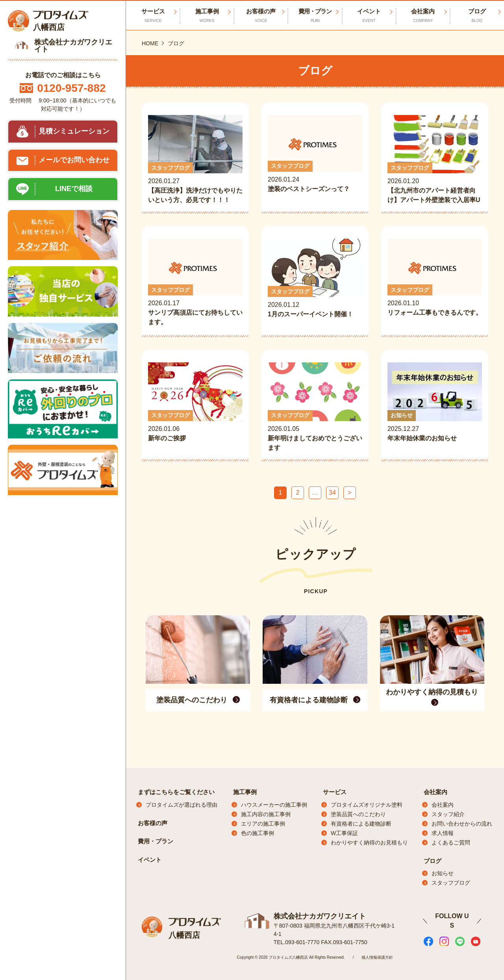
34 (332, 493)
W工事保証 (344, 833)
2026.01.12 (315, 284)
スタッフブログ (451, 883)
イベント (369, 16)
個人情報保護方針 (377, 957)
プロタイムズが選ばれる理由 (182, 805)
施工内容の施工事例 (266, 814)
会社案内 (423, 16)
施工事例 (207, 16)
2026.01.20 (435, 160)
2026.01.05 (315, 407)
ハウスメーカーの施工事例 (274, 805)
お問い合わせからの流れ (462, 824)
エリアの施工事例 (263, 824)
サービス (335, 792)
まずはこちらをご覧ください (176, 792)
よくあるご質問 (451, 843)
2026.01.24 (315, 159)
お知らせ (443, 873)
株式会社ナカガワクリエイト (320, 916)
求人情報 (443, 833)
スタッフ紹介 (448, 814)
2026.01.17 (195, 283)
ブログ (477, 16)
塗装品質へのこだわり (358, 814)
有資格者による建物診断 (361, 824)
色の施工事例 (258, 833)
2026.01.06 (195, 407)
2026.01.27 (195, 160)
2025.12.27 (435, 407)
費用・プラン (315, 16)
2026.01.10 (435, 283)
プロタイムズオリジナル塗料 (367, 805)
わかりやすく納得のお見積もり (369, 843)
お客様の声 (261, 16)
